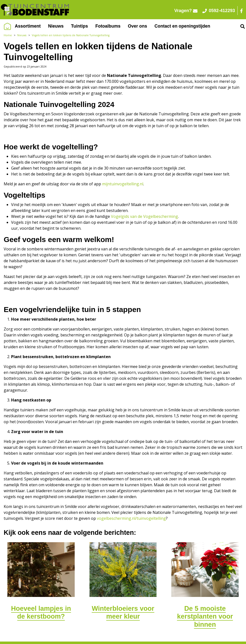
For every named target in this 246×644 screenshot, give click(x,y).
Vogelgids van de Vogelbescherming (144, 216)
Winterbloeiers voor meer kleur (123, 612)
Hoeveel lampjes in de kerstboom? (41, 612)
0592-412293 (221, 11)
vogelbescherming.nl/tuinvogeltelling (131, 518)
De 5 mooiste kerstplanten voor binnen (205, 617)
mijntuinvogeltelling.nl (123, 184)
